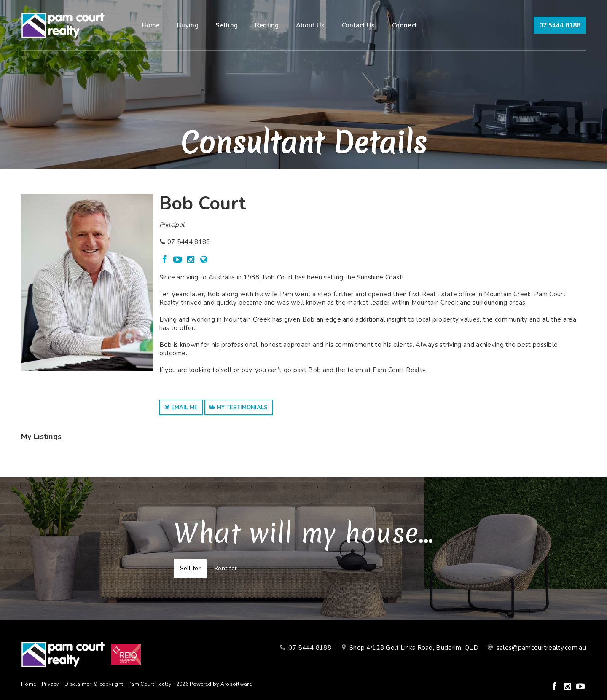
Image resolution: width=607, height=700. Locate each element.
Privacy (50, 684)
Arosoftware (236, 684)
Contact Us (359, 25)
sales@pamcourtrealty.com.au (541, 648)
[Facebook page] (166, 260)
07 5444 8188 (560, 25)
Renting (267, 25)
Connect (404, 25)
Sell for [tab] (190, 568)
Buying (188, 25)
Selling (227, 25)
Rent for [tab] (226, 568)
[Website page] (204, 260)
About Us (310, 25)
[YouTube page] (179, 260)
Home (151, 25)
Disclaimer (78, 684)
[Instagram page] (192, 260)
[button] (181, 407)
